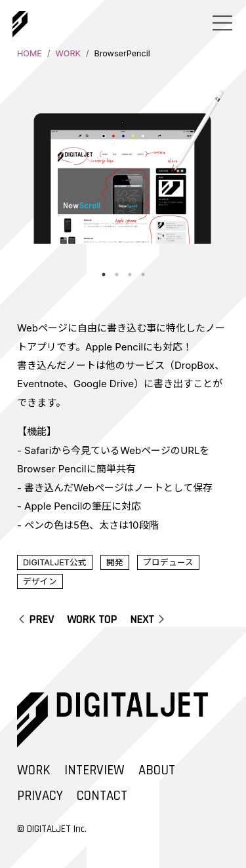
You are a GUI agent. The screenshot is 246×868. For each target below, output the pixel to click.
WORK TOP (92, 619)
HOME (30, 53)
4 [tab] (143, 274)
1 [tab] (104, 274)
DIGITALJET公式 (55, 562)
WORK (68, 53)
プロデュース (168, 562)
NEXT (142, 619)
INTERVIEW (94, 770)
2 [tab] (117, 274)
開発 (115, 562)
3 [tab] (130, 274)
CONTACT (102, 796)
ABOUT (157, 770)
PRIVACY (40, 796)
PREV (41, 619)
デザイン (40, 581)
